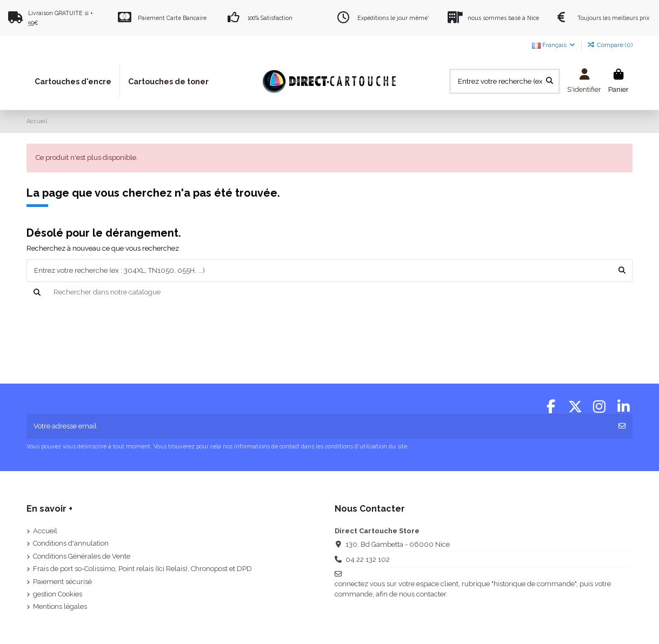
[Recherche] (329, 292)
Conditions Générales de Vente (82, 556)
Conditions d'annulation (71, 543)
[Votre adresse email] (319, 426)
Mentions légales (60, 606)
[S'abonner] (622, 426)
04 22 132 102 (368, 559)
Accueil (45, 531)
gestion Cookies (58, 594)
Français (554, 45)
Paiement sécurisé (62, 582)
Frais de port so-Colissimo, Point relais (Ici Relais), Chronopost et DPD (142, 569)
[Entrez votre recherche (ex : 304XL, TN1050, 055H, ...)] (550, 81)
